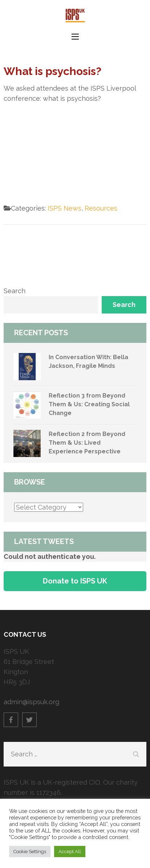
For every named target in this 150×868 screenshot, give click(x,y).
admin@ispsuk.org (31, 702)
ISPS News (64, 208)
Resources (101, 208)
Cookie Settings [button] (30, 852)
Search (15, 291)
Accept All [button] (70, 852)
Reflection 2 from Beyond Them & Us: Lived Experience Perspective (87, 443)
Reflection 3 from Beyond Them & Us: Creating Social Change (89, 404)
